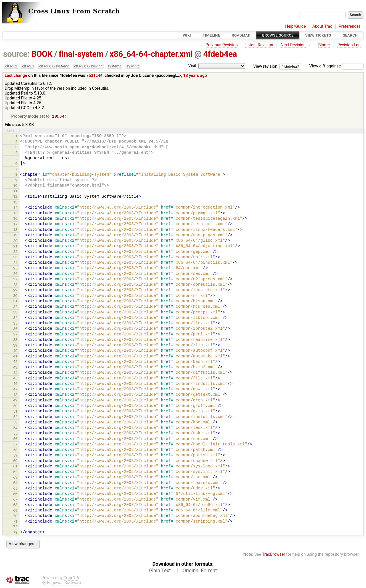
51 (15, 412)
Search (350, 35)
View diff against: (337, 66)
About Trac (322, 26)
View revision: (266, 66)
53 (15, 423)
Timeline (211, 35)
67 (15, 500)
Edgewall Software (64, 583)
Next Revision (293, 45)
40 (15, 351)
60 (15, 461)
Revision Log (349, 45)
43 (15, 368)
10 (15, 186)
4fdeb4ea (220, 54)
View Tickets (318, 35)
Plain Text (160, 571)
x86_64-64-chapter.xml (151, 54)
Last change (16, 76)
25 (15, 269)
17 (15, 225)
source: (16, 54)
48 (15, 395)
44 (15, 373)
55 (15, 434)
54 (15, 428)
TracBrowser (274, 555)
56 (15, 439)
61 (15, 467)
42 (15, 362)
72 (15, 527)
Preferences (350, 26)
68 (15, 505)
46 (15, 384)
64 (15, 483)
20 (15, 241)
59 (15, 456)
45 (15, 379)
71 (15, 522)
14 (15, 208)
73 (15, 533)
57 (15, 445)
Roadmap (241, 35)
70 (15, 516)
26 (15, 274)
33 (15, 313)
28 (15, 285)
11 (15, 192)
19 (15, 236)
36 (15, 329)
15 (15, 214)
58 (15, 450)
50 (15, 406)
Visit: (193, 66)
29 (15, 291)
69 (15, 511)
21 (15, 247)
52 (15, 417)
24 (15, 263)
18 (15, 230)
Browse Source (278, 35)
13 (15, 203)
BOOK (42, 54)
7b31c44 (95, 76)
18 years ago (195, 76)
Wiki (187, 35)
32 (15, 307)
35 (15, 324)
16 (15, 219)
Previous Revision (222, 45)
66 (15, 494)
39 (15, 346)
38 (15, 340)
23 (15, 258)
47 (15, 390)
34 (15, 318)
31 (15, 302)
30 (15, 296)
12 (15, 197)
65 (15, 489)
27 (15, 280)
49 (15, 401)
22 (15, 252)
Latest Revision (259, 45)
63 (15, 478)
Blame (324, 45)
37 (15, 335)
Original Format (200, 571)
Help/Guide (295, 26)
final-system (81, 54)
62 (15, 472)
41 (15, 357)
